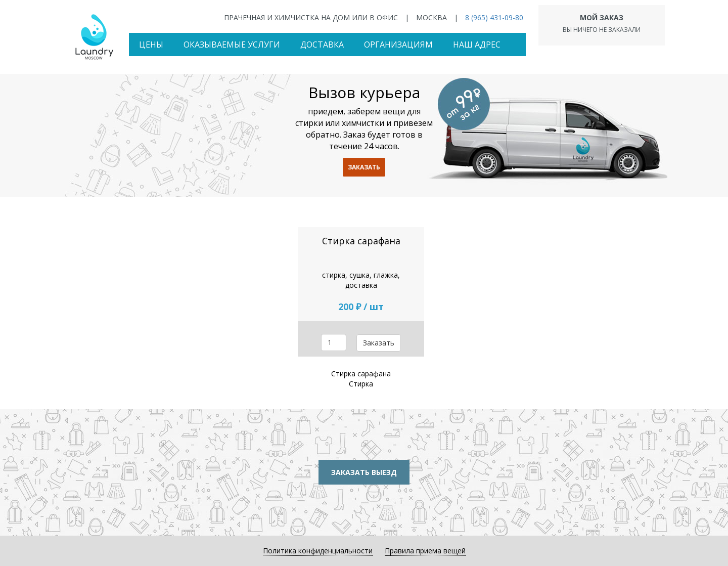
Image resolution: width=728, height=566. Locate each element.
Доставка (322, 45)
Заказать (379, 343)
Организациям (398, 45)
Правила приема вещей (425, 551)
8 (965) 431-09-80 (494, 17)
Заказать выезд (364, 472)
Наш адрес (477, 45)
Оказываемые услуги (232, 45)
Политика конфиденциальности (318, 551)
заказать (364, 167)
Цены (151, 45)
